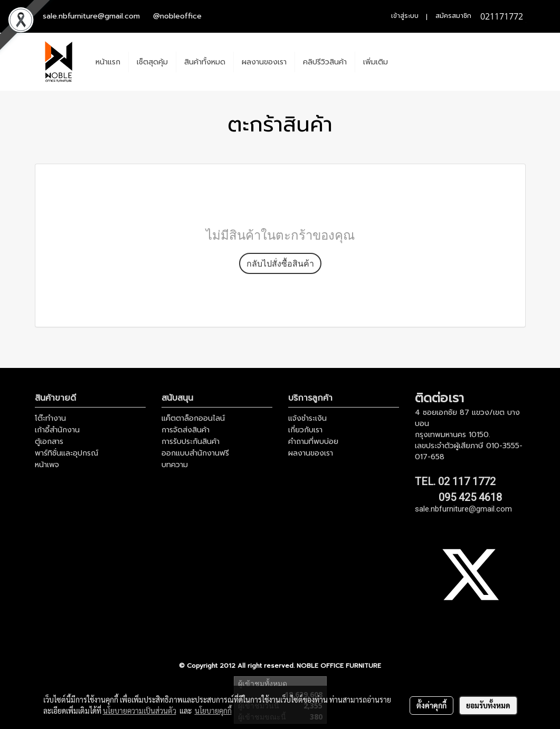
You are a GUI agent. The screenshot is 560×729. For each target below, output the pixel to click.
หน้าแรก (108, 62)
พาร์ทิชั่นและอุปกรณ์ (67, 453)
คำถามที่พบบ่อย (313, 442)
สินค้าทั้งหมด (205, 62)
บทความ (175, 465)
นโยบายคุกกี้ (213, 711)
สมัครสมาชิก (453, 16)
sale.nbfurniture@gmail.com (91, 16)
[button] (405, 62)
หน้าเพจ (47, 465)
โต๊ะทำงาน (50, 418)
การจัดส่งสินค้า (186, 430)
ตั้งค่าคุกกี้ (431, 705)
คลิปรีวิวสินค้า (325, 62)
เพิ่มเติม (376, 62)
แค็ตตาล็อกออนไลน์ (193, 418)
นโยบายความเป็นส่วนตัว (140, 711)
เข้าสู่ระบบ (405, 16)
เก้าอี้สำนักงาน (57, 430)
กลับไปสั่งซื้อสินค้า (280, 263)
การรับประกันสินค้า (191, 442)
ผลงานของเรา (264, 62)
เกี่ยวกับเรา (305, 430)
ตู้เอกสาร (49, 442)
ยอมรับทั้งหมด (488, 705)
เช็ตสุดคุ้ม (152, 62)
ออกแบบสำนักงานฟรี (195, 453)
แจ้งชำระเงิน (307, 418)
